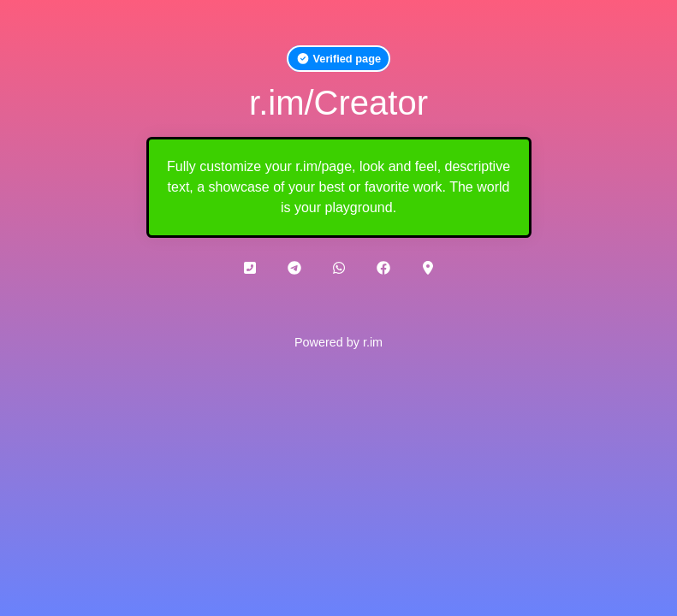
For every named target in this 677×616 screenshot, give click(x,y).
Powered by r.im (338, 342)
